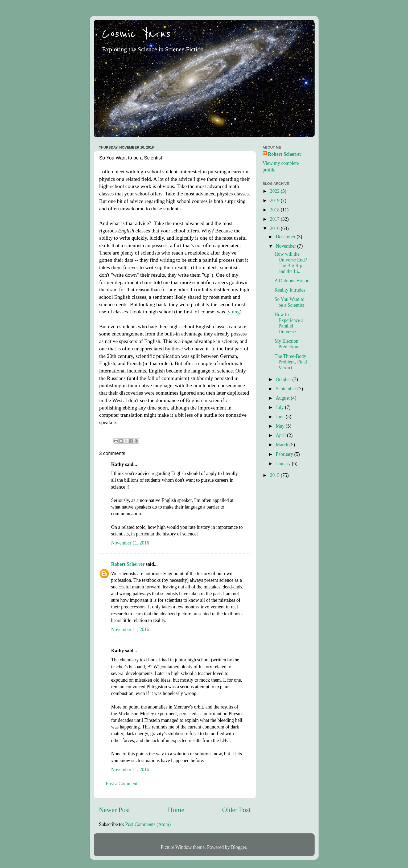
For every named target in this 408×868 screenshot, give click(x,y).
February (285, 454)
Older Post (236, 810)
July (280, 407)
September (287, 389)
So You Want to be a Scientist (289, 302)
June (281, 417)
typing (233, 312)
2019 (275, 200)
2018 (275, 210)
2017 (275, 219)
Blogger (239, 847)
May (281, 426)
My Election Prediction (286, 344)
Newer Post (115, 810)
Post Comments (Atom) (148, 824)
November (286, 246)
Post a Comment (122, 784)
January (284, 464)
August (283, 398)
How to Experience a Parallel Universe (289, 323)
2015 (275, 475)
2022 (275, 191)
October (284, 379)
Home (176, 810)
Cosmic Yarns (136, 34)
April (281, 435)
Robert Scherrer (128, 564)
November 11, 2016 (130, 543)
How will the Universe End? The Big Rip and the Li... (290, 263)
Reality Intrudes (290, 290)
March (283, 445)
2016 (275, 228)
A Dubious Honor (291, 281)
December (286, 237)
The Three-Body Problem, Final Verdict (291, 362)
